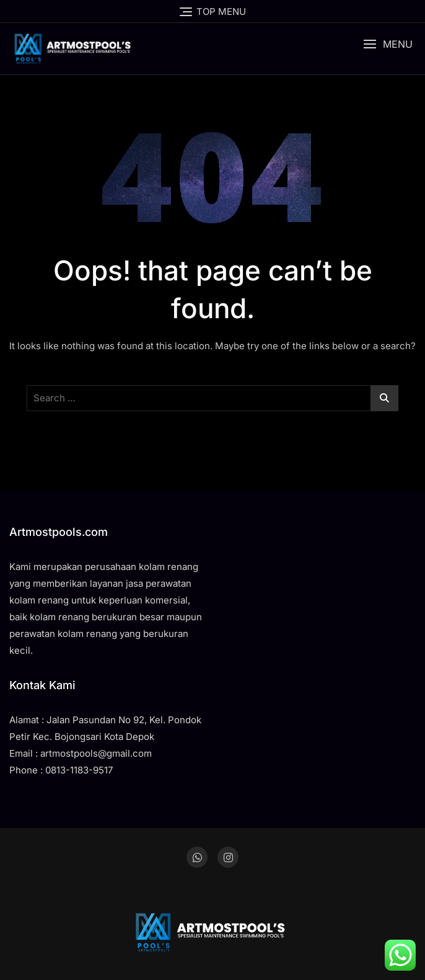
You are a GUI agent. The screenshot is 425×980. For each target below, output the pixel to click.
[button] (388, 44)
